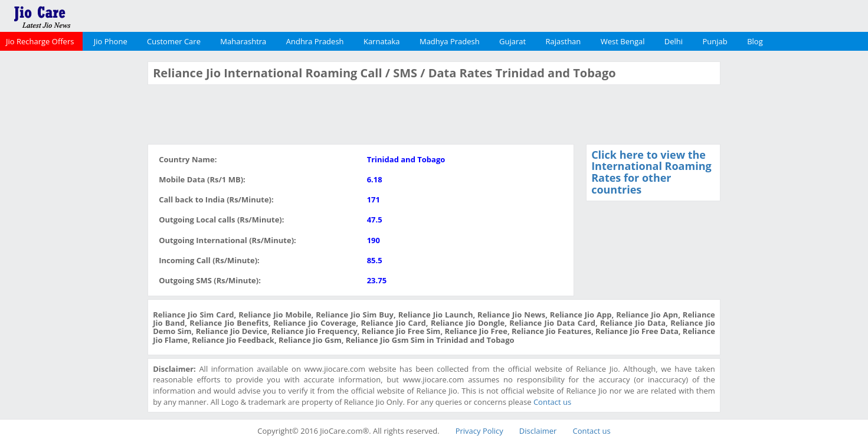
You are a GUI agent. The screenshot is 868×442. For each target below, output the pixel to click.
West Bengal (623, 41)
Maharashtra (243, 41)
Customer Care (174, 41)
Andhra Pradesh (315, 41)
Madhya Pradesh (450, 41)
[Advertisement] (73, 238)
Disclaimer (538, 431)
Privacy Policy (479, 431)
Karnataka (382, 41)
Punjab (715, 41)
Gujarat (512, 41)
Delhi (674, 41)
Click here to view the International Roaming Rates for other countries (651, 172)
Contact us (552, 402)
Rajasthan (564, 41)
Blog (755, 41)
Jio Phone (111, 41)
